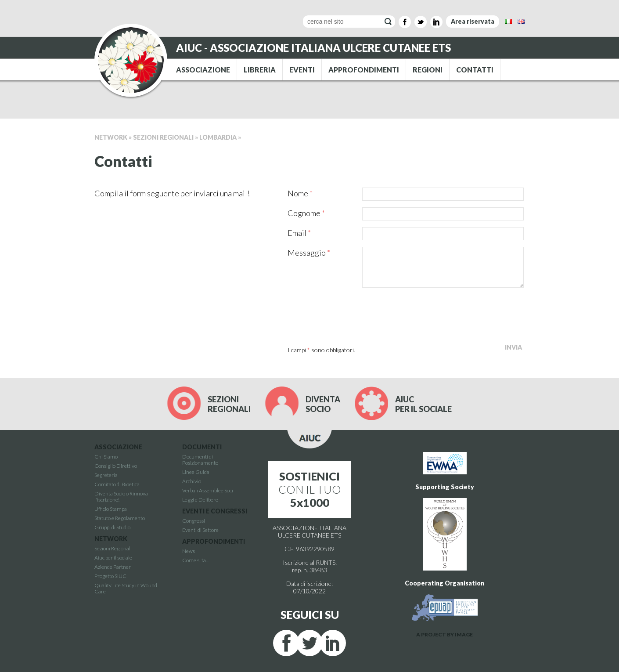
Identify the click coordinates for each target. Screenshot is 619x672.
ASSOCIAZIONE (203, 70)
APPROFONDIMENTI (364, 70)
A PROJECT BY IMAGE (444, 634)
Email (299, 233)
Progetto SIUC (110, 576)
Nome (300, 193)
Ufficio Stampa (111, 509)
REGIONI (428, 70)
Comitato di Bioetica (117, 484)
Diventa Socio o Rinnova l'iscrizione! (121, 497)
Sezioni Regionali (163, 137)
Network (111, 137)
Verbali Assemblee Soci (208, 490)
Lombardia (218, 137)
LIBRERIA (260, 70)
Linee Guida (196, 472)
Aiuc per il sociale (113, 558)
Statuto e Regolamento (120, 518)
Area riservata (473, 21)
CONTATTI (475, 70)
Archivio (192, 481)
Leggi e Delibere (200, 500)
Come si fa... (195, 560)
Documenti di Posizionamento (200, 460)
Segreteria (106, 475)
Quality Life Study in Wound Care (126, 588)
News (189, 551)
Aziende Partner (113, 567)
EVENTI (302, 70)
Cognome (306, 213)
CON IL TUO (310, 489)
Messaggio (309, 253)
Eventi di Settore (200, 530)
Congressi (194, 521)
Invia (513, 347)
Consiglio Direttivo (116, 466)
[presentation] (354, 314)
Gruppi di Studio (112, 527)
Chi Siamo (106, 457)
